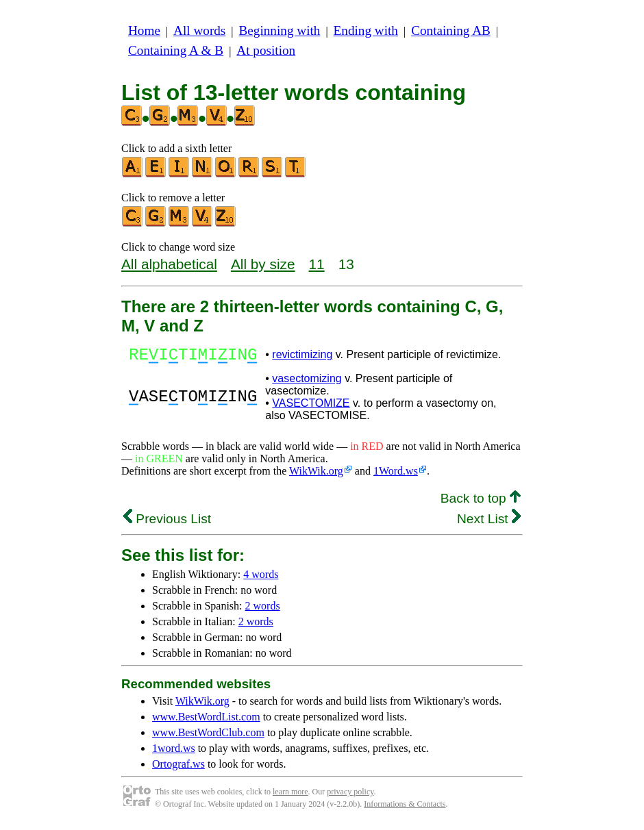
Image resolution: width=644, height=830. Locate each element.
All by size (263, 264)
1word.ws (174, 752)
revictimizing (302, 356)
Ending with (366, 30)
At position (266, 50)
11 (317, 264)
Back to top (481, 502)
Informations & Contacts (405, 808)
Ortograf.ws (178, 768)
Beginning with (280, 30)
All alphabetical (169, 264)
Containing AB (451, 30)
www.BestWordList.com (206, 721)
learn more (290, 796)
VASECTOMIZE (311, 407)
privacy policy (350, 796)
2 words (263, 610)
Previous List (167, 523)
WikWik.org (316, 475)
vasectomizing (307, 382)
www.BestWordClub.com (208, 737)
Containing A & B (176, 50)
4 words (261, 578)
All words (199, 30)
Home (144, 30)
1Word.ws (396, 475)
